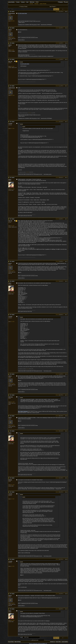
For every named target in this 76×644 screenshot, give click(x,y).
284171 (66, 86)
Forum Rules (11, 642)
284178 (66, 374)
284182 (66, 478)
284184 (66, 559)
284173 (66, 178)
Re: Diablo (12, 12)
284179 (66, 395)
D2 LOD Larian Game (22, 13)
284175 (66, 261)
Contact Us (52, 642)
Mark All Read (18, 642)
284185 (66, 594)
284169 (66, 43)
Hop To (22, 637)
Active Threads (43, 4)
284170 (66, 59)
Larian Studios (11, 2)
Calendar (36, 4)
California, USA (14, 68)
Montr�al (13, 51)
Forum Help (58, 642)
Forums (18, 2)
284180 (66, 416)
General (23, 2)
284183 (66, 492)
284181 (66, 431)
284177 (66, 315)
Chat (27, 2)
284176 (66, 281)
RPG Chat (32, 2)
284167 (66, 12)
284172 (66, 122)
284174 (66, 219)
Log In (66, 2)
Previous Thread (23, 7)
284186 (66, 609)
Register (60, 2)
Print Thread (11, 9)
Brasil (12, 190)
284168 (66, 28)
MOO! (13, 486)
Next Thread (53, 7)
